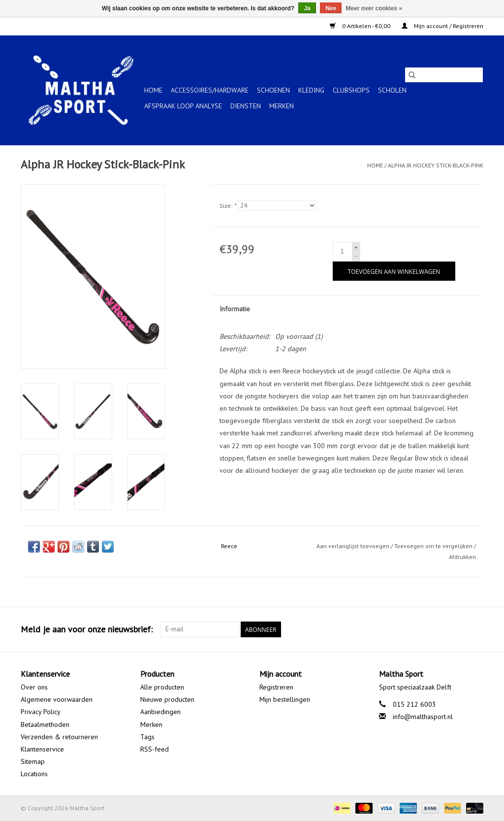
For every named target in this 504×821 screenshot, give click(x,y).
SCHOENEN (273, 90)
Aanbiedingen (160, 712)
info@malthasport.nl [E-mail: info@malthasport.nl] (423, 717)
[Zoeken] (444, 75)
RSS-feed (155, 749)
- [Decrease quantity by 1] (356, 256)
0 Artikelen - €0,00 (361, 26)
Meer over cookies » (374, 8)
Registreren (276, 687)
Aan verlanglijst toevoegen (354, 546)
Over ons (34, 687)
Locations (34, 774)
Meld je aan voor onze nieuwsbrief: (87, 629)
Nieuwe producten (167, 699)
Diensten (246, 106)
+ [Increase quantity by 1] (356, 247)
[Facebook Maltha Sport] (440, 629)
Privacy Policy (41, 712)
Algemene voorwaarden (57, 699)
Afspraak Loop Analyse (183, 106)
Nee (331, 8)
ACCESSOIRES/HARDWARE (210, 90)
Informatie (235, 309)
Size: (228, 206)
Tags (147, 737)
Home (153, 90)
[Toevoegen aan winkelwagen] (394, 271)
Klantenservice (42, 749)
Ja (307, 8)
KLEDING (311, 90)
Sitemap (33, 761)
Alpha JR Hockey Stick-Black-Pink (436, 165)
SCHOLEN (392, 90)
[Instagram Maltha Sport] (475, 629)
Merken (282, 106)
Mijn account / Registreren (442, 26)
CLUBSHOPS (351, 90)
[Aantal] (343, 252)
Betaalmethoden (45, 724)
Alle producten (162, 687)
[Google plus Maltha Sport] (458, 629)
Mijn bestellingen (285, 699)
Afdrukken (462, 557)
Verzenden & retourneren (59, 737)
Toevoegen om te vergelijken (434, 546)
